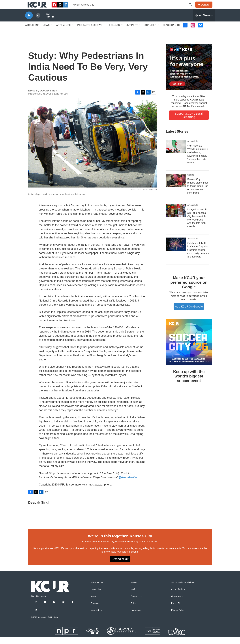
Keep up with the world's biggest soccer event (189, 383)
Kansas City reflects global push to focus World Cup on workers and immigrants (198, 193)
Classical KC (171, 32)
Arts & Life (64, 32)
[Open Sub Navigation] (52, 32)
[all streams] (204, 22)
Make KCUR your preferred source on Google (189, 289)
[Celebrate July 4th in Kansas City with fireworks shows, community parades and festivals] (176, 251)
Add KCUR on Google (189, 313)
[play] (29, 22)
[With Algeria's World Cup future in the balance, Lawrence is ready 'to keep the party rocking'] (176, 154)
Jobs (133, 610)
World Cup (32, 32)
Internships (136, 617)
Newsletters (96, 617)
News (46, 32)
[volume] (38, 22)
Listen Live (96, 596)
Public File (176, 610)
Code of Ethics (178, 596)
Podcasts (95, 610)
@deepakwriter (128, 484)
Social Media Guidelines (183, 589)
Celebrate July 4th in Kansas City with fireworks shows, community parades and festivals (198, 257)
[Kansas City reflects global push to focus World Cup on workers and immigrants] (176, 187)
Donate (207, 8)
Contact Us (136, 603)
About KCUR (97, 589)
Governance (177, 603)
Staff (133, 596)
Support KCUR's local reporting (189, 122)
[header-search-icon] (192, 8)
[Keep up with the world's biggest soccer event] (189, 349)
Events (134, 589)
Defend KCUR (120, 566)
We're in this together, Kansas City (120, 543)
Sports (191, 182)
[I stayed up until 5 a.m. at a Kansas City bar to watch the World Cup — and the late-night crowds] (176, 217)
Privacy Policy (178, 617)
